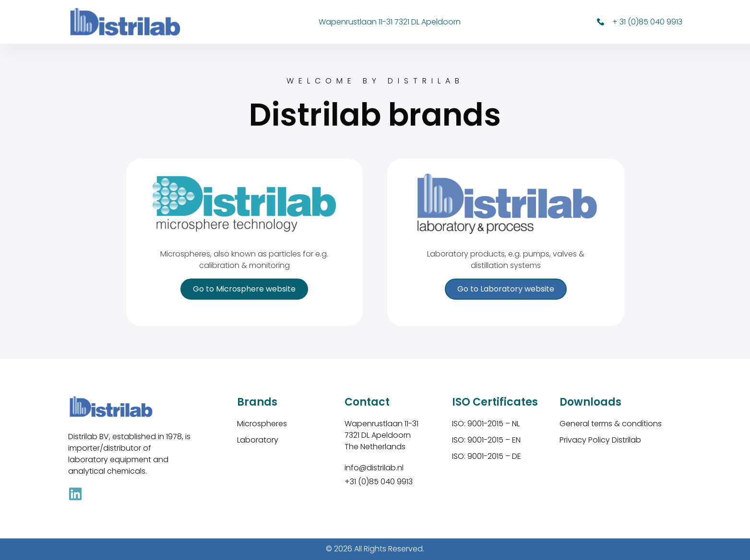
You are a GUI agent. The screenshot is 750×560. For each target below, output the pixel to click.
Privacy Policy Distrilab (600, 440)
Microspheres (262, 424)
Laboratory (258, 440)
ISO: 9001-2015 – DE (487, 456)
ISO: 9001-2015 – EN (486, 440)
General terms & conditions (611, 424)
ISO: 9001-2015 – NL (486, 424)
